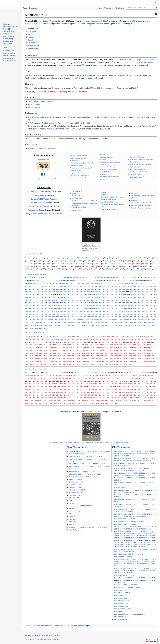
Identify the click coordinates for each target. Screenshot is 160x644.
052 (89, 339)
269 (61, 297)
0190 (36, 353)
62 (32, 263)
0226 (74, 356)
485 (108, 314)
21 (109, 258)
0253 (64, 359)
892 (61, 320)
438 (57, 311)
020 (93, 336)
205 (77, 292)
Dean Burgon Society (77, 165)
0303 (36, 364)
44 (81, 260)
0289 (102, 361)
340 (73, 303)
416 (104, 308)
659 (120, 317)
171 (77, 289)
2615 (107, 322)
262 (34, 297)
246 (104, 295)
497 (155, 314)
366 (42, 306)
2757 (135, 322)
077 (54, 342)
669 (131, 317)
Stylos (102, 174)
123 (92, 88)
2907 (41, 328)
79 (108, 263)
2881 (31, 328)
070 (26, 342)
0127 (140, 345)
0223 (60, 356)
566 (77, 317)
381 (100, 306)
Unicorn (103, 195)
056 (104, 339)
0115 (83, 345)
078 (57, 342)
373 (69, 306)
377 (85, 306)
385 (116, 306)
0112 (69, 345)
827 (34, 320)
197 (46, 292)
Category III (132, 75)
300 (50, 300)
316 (112, 300)
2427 (50, 322)
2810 (64, 325)
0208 (121, 353)
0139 (60, 347)
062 (127, 339)
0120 (107, 345)
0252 (60, 359)
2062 (27, 322)
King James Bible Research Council (141, 160)
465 (30, 314)
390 (135, 306)
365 (38, 306)
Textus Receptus (77, 198)
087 (92, 342)
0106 (41, 345)
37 (50, 260)
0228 (83, 356)
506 (57, 317)
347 (100, 303)
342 (81, 303)
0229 (88, 356)
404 (57, 308)
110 (125, 266)
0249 (45, 359)
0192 (45, 353)
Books (74, 208)
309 (85, 300)
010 (54, 336)
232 (50, 295)
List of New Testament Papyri (35, 254)
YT (83, 178)
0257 (83, 359)
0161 (31, 350)
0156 (140, 347)
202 (65, 292)
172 (81, 289)
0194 (55, 353)
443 (77, 311)
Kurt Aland (34, 126)
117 (33, 269)
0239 (130, 356)
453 (116, 311)
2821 (116, 325)
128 (91, 269)
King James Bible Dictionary (79, 175)
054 (96, 339)
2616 (111, 322)
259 (155, 295)
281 (108, 297)
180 (112, 289)
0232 (102, 356)
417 (108, 308)
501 (38, 317)
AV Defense (104, 172)
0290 (107, 361)
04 (35, 336)
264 (42, 297)
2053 (139, 320)
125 (75, 269)
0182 (130, 350)
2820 (111, 325)
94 (45, 266)
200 (57, 292)
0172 (83, 350)
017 (81, 336)
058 (112, 339)
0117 (93, 345)
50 (108, 260)
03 (32, 336)
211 (100, 292)
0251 (55, 359)
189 (147, 289)
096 (127, 342)
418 (112, 308)
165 (54, 289)
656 (108, 317)
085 (85, 342)
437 (54, 311)
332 (42, 303)
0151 (116, 347)
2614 (102, 322)
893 (65, 320)
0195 (60, 353)
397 (30, 308)
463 (155, 311)
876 (54, 320)
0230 (93, 356)
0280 (60, 361)
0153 (125, 347)
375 (77, 306)
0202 (93, 353)
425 (139, 308)
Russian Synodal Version (39, 206)
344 (89, 303)
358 (143, 303)
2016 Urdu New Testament (39, 203)
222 (143, 292)
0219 (41, 356)
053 (92, 339)
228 (34, 295)
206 (81, 292)
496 (151, 314)
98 (63, 266)
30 (149, 258)
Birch (134, 88)
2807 (50, 325)
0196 (64, 353)
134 (122, 269)
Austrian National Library (56, 92)
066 (143, 339)
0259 (93, 359)
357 (139, 303)
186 (135, 289)
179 (108, 289)
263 (38, 297)
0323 (130, 364)
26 (131, 258)
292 (151, 297)
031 (136, 336)
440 (65, 311)
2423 (45, 322)
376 (81, 306)
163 (46, 289)
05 (38, 336)
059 (116, 339)
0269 (140, 359)
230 (42, 295)
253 (131, 295)
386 (120, 306)
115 (151, 266)
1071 (73, 320)
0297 (140, 361)
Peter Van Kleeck (76, 178)
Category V (47, 78)
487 (116, 314)
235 (61, 295)
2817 (97, 325)
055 (100, 339)
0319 (111, 364)
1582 (111, 320)
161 (38, 289)
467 (38, 314)
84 (130, 263)
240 (81, 295)
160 (34, 289)
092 (112, 342)
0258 (88, 359)
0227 (78, 356)
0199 (78, 353)
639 (92, 317)
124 (70, 269)
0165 (50, 350)
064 (135, 339)
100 (72, 266)
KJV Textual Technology (137, 169)
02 (29, 336)
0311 (74, 364)
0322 (125, 364)
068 (151, 339)
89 (152, 263)
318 (120, 300)
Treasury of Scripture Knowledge (80, 168)
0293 (121, 361)
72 (76, 263)
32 (27, 260)
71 (72, 263)
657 (112, 317)
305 (69, 300)
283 (116, 297)
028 (124, 336)
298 (42, 300)
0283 (74, 361)
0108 (50, 345)
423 (131, 308)
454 (120, 311)
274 (81, 297)
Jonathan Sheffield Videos (138, 172)
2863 (27, 328)
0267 (130, 359)
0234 (107, 356)
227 (30, 295)
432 (34, 311)
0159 (154, 347)
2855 (121, 325)
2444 (60, 322)
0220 (45, 356)
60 (152, 260)
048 (73, 339)
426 (143, 308)
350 (112, 303)
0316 (97, 364)
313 (100, 300)
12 (69, 258)
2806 (45, 325)
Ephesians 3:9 (135, 193)
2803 (31, 325)
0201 (88, 353)
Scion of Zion (134, 162)
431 (30, 311)
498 (26, 317)
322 (135, 300)
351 (116, 303)
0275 (36, 361)
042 (50, 339)
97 (58, 266)
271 (69, 297)
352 (120, 303)
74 (85, 263)
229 (38, 295)
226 (26, 295)
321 (131, 300)
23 (118, 258)
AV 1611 (103, 179)
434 (98, 88)
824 (155, 317)
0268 (135, 359)
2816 (93, 325)
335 (54, 303)
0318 (107, 364)
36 (45, 260)
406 (65, 308)
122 (59, 269)
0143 (78, 347)
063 (131, 339)
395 (155, 306)
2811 (69, 325)
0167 (60, 350)
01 (26, 336)
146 (112, 286)
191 (155, 289)
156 (151, 286)
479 (85, 314)
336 (57, 303)
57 (139, 260)
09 (51, 336)
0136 (45, 347)
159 (30, 289)
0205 (107, 353)
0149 (107, 347)
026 (116, 336)
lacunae (115, 60)
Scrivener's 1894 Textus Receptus (44, 199)
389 (131, 306)
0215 (154, 353)
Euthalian (110, 65)
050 (81, 339)
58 (143, 260)
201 (61, 292)
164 (50, 289)
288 (135, 297)
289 (139, 297)
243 (92, 295)
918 (69, 320)
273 (77, 297)
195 (38, 292)
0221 (50, 356)
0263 (111, 359)
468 (42, 314)
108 (114, 266)
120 (49, 269)
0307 (55, 364)
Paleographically (92, 24)
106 (104, 266)
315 (108, 300)
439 (61, 311)
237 (69, 295)
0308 (60, 364)
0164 (45, 350)
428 (151, 308)
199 (54, 292)
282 (112, 297)
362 (26, 306)
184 (127, 289)
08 (47, 336)
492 (135, 314)
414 (96, 308)
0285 (83, 361)
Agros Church (76, 210)
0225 (69, 356)
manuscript (98, 21)
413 (92, 308)
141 (92, 286)
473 (61, 314)
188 (143, 289)
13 (73, 258)
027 (120, 336)
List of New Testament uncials (35, 333)
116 (28, 269)
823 (151, 317)
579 (81, 317)
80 (112, 263)
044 (57, 339)
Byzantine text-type (92, 75)
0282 (69, 361)
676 (135, 317)
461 (147, 311)
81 (116, 263)
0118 (97, 345)
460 (143, 311)
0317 (102, 364)
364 (34, 306)
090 (104, 342)
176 (96, 289)
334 (50, 303)
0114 (78, 345)
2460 (74, 322)
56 (134, 260)
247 (108, 295)
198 (50, 292)
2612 (93, 322)
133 (117, 269)
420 (120, 308)
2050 (134, 320)
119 (43, 269)
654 (100, 317)
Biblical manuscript (35, 105)
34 (36, 260)
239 (77, 295)
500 (34, 317)
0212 (140, 353)
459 (139, 311)
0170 (74, 350)
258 (151, 295)
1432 (106, 320)
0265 (121, 359)
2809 (60, 325)
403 (54, 308)
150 (127, 286)
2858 (135, 325)
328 (26, 303)
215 (116, 292)
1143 (78, 320)
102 (83, 266)
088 (96, 342)
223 (147, 292)
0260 (97, 359)
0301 (27, 364)
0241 (140, 356)
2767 (144, 322)
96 (54, 266)
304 (65, 300)
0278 (50, 361)
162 (42, 289)
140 (154, 269)
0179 (116, 350)
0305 (45, 364)
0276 (41, 361)
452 (112, 311)
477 (77, 314)
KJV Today (74, 161)
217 (124, 292)
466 (34, 314)
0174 (93, 350)
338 (65, 303)
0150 (111, 347)
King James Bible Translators (79, 173)
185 (131, 289)
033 (144, 336)
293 (155, 297)
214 (112, 292)
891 (57, 320)
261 (30, 297)
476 (73, 314)
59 (148, 260)
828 (38, 320)
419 (116, 308)
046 (65, 339)
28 (140, 258)
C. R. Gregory (35, 123)
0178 (111, 350)
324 (143, 300)
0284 (78, 361)
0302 (31, 364)
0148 (102, 347)
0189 (31, 353)
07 (44, 336)
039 (38, 339)
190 (151, 289)
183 (124, 289)
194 (34, 292)
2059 (144, 320)
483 (100, 314)
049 (77, 339)
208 (89, 292)
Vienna (83, 92)
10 (60, 258)
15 (82, 258)
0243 (149, 356)
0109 (55, 345)
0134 (36, 347)
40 (63, 260)
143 (100, 286)
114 (146, 266)
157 (155, 286)
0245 (27, 359)
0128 (144, 345)
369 (54, 306)
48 (99, 260)
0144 (83, 347)
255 (139, 295)
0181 (125, 350)
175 (92, 289)
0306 (50, 364)
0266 (125, 359)
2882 (36, 328)
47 (94, 260)
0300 (154, 361)
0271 (149, 359)
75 (90, 263)
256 (143, 295)
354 (127, 303)
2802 (27, 325)
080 (65, 342)
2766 (140, 322)
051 (85, 339)
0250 (50, 359)
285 (124, 297)
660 (124, 317)
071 (30, 342)
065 (139, 339)
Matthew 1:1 (105, 192)
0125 (130, 345)
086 (89, 342)
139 (149, 269)
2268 (36, 322)
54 (125, 260)
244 (96, 295)
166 (57, 289)
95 (50, 266)
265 (46, 297)
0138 (55, 347)
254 (135, 295)
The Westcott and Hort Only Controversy (114, 197)
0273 (27, 361)
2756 (130, 322)
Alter (126, 88)
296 (34, 300)
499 (30, 317)
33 (32, 260)
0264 (116, 359)
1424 (102, 320)
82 (121, 263)
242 (89, 295)
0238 (125, 356)
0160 (27, 350)
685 (139, 317)
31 (154, 258)
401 (46, 308)
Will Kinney (134, 200)
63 (36, 263)
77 (99, 263)
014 (70, 336)
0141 (69, 347)
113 (141, 266)
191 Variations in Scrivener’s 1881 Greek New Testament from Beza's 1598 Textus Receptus (85, 203)
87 (143, 263)
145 (108, 286)
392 (143, 306)
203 (69, 292)
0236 (116, 356)
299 (46, 300)
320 (127, 300)
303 (61, 300)
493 (139, 314)
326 (151, 300)
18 (96, 258)
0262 (107, 359)
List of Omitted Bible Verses (110, 202)
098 (135, 342)
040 (42, 339)
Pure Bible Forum (135, 174)
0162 (36, 350)
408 (73, 308)
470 (50, 314)
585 (85, 317)
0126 (135, 345)
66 (50, 263)
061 (124, 339)
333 (46, 303)
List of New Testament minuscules (41, 102)
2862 (154, 325)
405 (61, 308)
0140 (64, 347)
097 (131, 342)
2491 (83, 322)
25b (96, 373)
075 (46, 342)
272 (73, 297)
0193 (50, 353)
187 (139, 289)
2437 (55, 322)
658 (116, 317)
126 (80, 269)
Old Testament (113, 21)
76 (94, 263)
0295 (130, 361)
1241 (87, 320)
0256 (78, 359)
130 (101, 269)
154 (143, 286)
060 (120, 339)
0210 (130, 353)
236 (65, 295)
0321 (121, 364)
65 (45, 263)
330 (34, 303)
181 (116, 289)
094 (120, 342)
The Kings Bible (75, 170)
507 (61, 317)
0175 (97, 350)
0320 (116, 364)
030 (132, 336)
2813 (78, 325)
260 (26, 297)
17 (91, 258)
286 (127, 297)
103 (88, 266)
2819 (107, 325)
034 (147, 336)
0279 (55, 361)
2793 (154, 322)
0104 (31, 345)
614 (89, 317)
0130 (154, 345)
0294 (125, 361)
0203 (97, 353)
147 (116, 286)
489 (124, 314)
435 (46, 311)
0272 (154, 359)
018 (85, 336)
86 (139, 263)
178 (104, 289)
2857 (130, 325)
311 (92, 300)
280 (104, 297)
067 (147, 339)
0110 (60, 345)
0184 (140, 350)
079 (61, 342)
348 (104, 303)
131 (107, 269)
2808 (55, 325)
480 (89, 314)
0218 (36, 356)
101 (78, 266)
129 (96, 269)
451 (108, 311)
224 (151, 292)
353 (124, 303)
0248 (41, 359)
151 (131, 286)
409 (77, 308)
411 (85, 308)
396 (26, 308)
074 (42, 342)
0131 (27, 347)
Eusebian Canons (133, 65)
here (87, 250)
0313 (83, 364)
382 (104, 306)
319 (124, 300)
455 (124, 311)
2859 (140, 325)
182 (120, 289)
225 (155, 292)
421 (124, 308)
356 (135, 303)
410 (81, 308)
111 (130, 266)
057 (108, 339)
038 (34, 339)
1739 (116, 320)
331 (38, 303)
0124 (125, 345)
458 (135, 311)
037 (30, 339)
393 (147, 306)
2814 (83, 325)
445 (85, 311)
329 (30, 303)
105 (99, 266)
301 (54, 300)
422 (127, 308)
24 (122, 258)
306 (73, 300)
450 (104, 311)
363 (30, 306)
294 (26, 300)
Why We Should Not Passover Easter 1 (143, 196)
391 (139, 306)
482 (96, 314)
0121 (111, 345)
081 (69, 342)
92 (36, 266)
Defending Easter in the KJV (109, 177)
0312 (78, 364)
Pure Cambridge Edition (108, 209)
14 (78, 258)
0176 (102, 350)
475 (69, 314)
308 (81, 300)
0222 (55, 356)
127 (86, 269)
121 (54, 269)
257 (147, 295)
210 (96, 292)
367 (46, 306)
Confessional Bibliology (137, 157)
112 (135, 266)
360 (151, 303)
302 (57, 300)
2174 (31, 322)
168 (65, 289)
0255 (74, 359)
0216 (27, 356)
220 (135, 292)
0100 (143, 342)
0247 (36, 359)
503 (46, 317)
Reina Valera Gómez (36, 210)
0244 (154, 356)
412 (89, 308)
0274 (31, 361)
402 (50, 308)
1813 (125, 320)
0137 (50, 347)
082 (73, 342)
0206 (111, 353)
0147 (97, 347)
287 (131, 297)
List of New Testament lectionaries (141, 208)
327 (155, 300)
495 (147, 314)
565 (73, 317)
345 (92, 303)
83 (125, 263)
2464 (78, 322)
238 (73, 295)
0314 (88, 364)
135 (128, 269)
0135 (41, 347)
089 (100, 342)
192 (26, 292)
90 (27, 266)
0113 (74, 345)
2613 (97, 322)
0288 (97, 361)
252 (127, 295)
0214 (149, 353)
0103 (27, 345)
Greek (82, 21)
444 (81, 311)
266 (50, 297)
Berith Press (104, 155)
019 (89, 336)
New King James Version (109, 200)
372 (65, 306)
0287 (93, 361)
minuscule (89, 21)
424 (135, 308)
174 (89, 289)
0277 (45, 361)
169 (69, 289)
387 (124, 306)
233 (54, 295)
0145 (88, 347)
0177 (107, 350)
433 (38, 311)
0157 (144, 347)
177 (100, 289)
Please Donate (42, 159)
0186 (149, 350)
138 (144, 269)
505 (54, 317)
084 (81, 342)
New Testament (139, 21)
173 (85, 289)
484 (104, 314)
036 (26, 339)
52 (116, 260)
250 (120, 295)
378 (89, 306)
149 (124, 286)
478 (81, 314)
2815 (88, 325)
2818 (102, 325)
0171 (78, 350)
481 (92, 314)
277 (92, 297)
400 (42, 308)
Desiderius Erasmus (78, 196)
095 (124, 342)
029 (128, 336)
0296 (135, 361)
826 (30, 320)
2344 (41, 322)
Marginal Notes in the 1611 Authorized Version (44, 214)
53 (121, 260)
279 (100, 297)
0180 (121, 350)
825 (26, 320)
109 (120, 266)
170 (73, 289)
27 (136, 258)
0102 (153, 342)
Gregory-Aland (49, 21)
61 (27, 263)
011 (58, 336)
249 (116, 295)
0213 (144, 353)
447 (92, 311)
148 (120, 286)
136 (133, 269)
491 (131, 314)
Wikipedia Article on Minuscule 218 (41, 148)
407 (69, 308)
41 (67, 260)
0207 (116, 353)
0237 (121, 356)
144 (104, 286)
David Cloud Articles (136, 177)
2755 (125, 322)
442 (73, 311)
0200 (83, 353)
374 (73, 306)
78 (103, 263)
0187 (154, 350)
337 (61, 303)
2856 (125, 325)
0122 (116, 345)
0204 (102, 353)
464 (26, 314)
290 (143, 297)
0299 (149, 361)
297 (38, 300)
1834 (130, 320)
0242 (144, 356)
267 (54, 297)
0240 (135, 356)
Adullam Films (134, 167)
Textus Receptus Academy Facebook (42, 179)
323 (139, 300)
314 (104, 300)
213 (108, 292)
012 (62, 336)
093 (116, 342)
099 (139, 342)
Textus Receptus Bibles (77, 158)
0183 (135, 350)
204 (73, 292)
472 (57, 314)
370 (57, 306)
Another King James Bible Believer (81, 163)
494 (143, 314)
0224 (64, 356)
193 (30, 292)
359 (147, 303)
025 (112, 336)
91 (32, 266)
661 (127, 317)
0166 (55, 350)
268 (57, 297)
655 (104, 317)
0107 (45, 345)
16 (87, 258)
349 (108, 303)
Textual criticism (34, 108)
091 (108, 342)
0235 (111, 356)
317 (116, 300)
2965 (45, 328)
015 (73, 336)
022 (101, 336)
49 (103, 260)
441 (69, 311)
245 (100, 295)
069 (155, 339)
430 (26, 311)
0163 (41, 350)
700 (143, 317)
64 (41, 263)
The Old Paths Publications (79, 156)
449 (100, 311)
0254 (69, 359)
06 (41, 336)
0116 (88, 345)
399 (38, 308)
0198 (74, 353)
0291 (111, 361)
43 (76, 260)
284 (120, 297)
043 (54, 339)
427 (147, 308)
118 (38, 269)
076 (50, 342)
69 (63, 263)
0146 (93, 347)
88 (148, 263)
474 (65, 314)
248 (112, 295)
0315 (93, 364)
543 (65, 317)
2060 (149, 320)
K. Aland (33, 117)
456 (127, 311)
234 (57, 295)
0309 (64, 364)
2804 (36, 325)
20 (105, 258)
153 (139, 286)
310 (89, 300)
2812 (74, 325)
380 (96, 306)
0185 (144, 350)
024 (109, 336)
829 (42, 320)
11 (65, 258)
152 (135, 286)
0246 (31, 359)
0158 (149, 347)
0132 (31, 347)
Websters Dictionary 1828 (108, 169)
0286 (88, 361)
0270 (144, 359)
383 (108, 306)
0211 (135, 353)
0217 (31, 356)
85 (134, 263)
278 (96, 297)
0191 (41, 353)
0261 (102, 359)
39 (58, 260)
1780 (120, 320)
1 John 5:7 (75, 194)
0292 (116, 361)
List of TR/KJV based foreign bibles (141, 203)
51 (112, 260)
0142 (74, 347)
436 (50, 311)
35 (41, 260)
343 (85, 303)
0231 (97, 356)
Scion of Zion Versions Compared (140, 164)
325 (147, 300)
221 (139, 292)
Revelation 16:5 (77, 191)
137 (138, 269)
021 (97, 336)
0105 (36, 345)
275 (85, 297)
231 (46, 295)
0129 (149, 345)
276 (89, 297)
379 (92, 306)
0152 (121, 347)
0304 (41, 364)
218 (127, 292)
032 (140, 336)
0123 (121, 345)
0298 (144, 361)
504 (50, 317)
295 (30, 300)
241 (85, 295)
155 (147, 286)
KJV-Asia (103, 160)
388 (127, 306)
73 (81, 263)
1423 (97, 320)
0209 (125, 353)
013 (66, 336)
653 (96, 317)
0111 (64, 345)
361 (155, 303)
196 (42, 292)
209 (92, 292)
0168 (64, 350)
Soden (72, 21)
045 (61, 339)
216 (120, 292)
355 (131, 303)
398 (34, 308)
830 (46, 320)
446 (89, 311)
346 (96, 303)
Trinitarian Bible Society (107, 167)
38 (54, 260)
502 (42, 317)
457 (131, 311)
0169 (69, 350)
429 (155, 308)
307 (77, 300)
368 (50, 306)
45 (85, 260)
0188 (27, 353)
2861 (149, 325)
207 (85, 292)
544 (69, 317)
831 (50, 320)
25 (127, 258)
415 (100, 308)
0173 (88, 350)
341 (77, 303)
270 (65, 297)
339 (69, 303)
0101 (148, 342)
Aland (116, 75)
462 (151, 311)
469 (46, 314)
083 (77, 342)
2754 (121, 322)
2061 (153, 320)
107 (109, 266)
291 (147, 297)
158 (26, 289)
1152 (83, 320)
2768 (149, 322)
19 (100, 258)
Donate (39, 170)
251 (124, 295)
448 (96, 311)
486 (112, 314)
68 (58, 263)
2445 (64, 322)
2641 (116, 322)
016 (77, 336)
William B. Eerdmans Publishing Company (63, 129)
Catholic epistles (140, 63)
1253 (92, 320)
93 (41, 266)
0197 (69, 353)
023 (105, 336)
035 (151, 336)
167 (61, 289)
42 (72, 260)
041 (46, 339)
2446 (69, 322)
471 (54, 314)
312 (96, 300)
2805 (41, 325)
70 (67, 263)
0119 (102, 345)
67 (54, 263)
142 (96, 286)
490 (127, 314)
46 (90, 260)
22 (114, 258)
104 (93, 266)
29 (145, 258)
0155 (135, 347)
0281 (64, 361)
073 (38, 342)
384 (112, 306)
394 (151, 306)
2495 (88, 322)
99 (67, 266)
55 (130, 260)
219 (131, 292)
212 (104, 292)
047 (69, 339)
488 (120, 314)
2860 (144, 325)
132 (112, 269)
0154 (130, 347)
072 (34, 342)
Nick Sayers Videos (106, 157)
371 (61, 306)
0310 (69, 364)
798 (147, 317)
